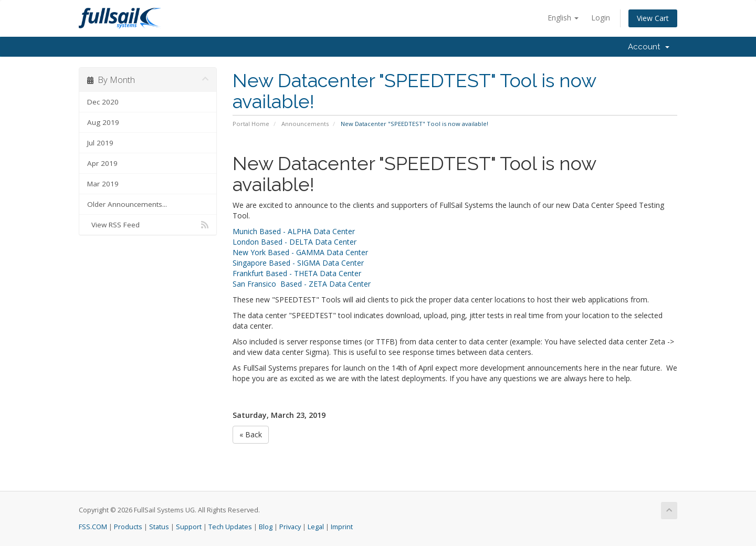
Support (189, 527)
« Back (251, 434)
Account (649, 47)
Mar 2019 (103, 184)
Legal (316, 527)
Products (128, 527)
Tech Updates (230, 527)
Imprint (342, 527)
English (563, 18)
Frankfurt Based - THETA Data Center (297, 273)
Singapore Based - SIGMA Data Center (298, 263)
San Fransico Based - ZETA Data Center (302, 284)
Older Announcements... (127, 204)
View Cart (653, 18)
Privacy (290, 527)
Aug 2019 (103, 122)
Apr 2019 (102, 163)
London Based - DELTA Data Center (295, 242)
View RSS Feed (148, 225)
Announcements (305, 124)
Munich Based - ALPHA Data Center (294, 231)
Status (159, 527)
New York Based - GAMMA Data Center (300, 252)
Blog (266, 527)
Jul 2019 (100, 143)
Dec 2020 (103, 102)
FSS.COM (93, 527)
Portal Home (251, 124)
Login (601, 18)
